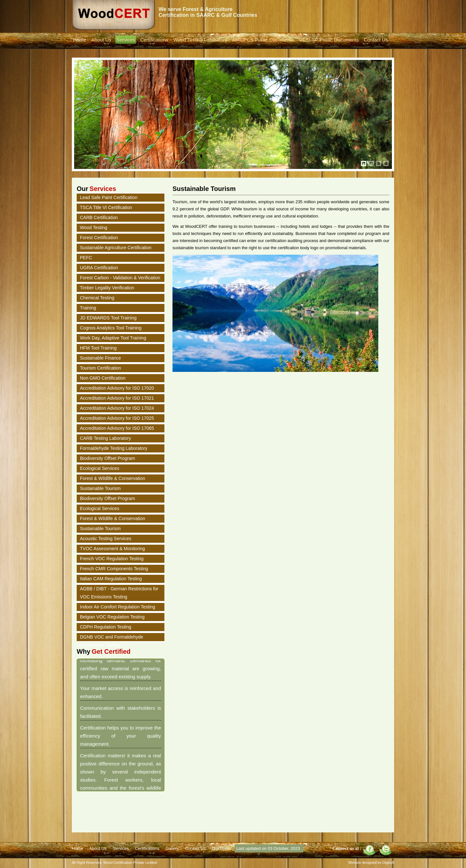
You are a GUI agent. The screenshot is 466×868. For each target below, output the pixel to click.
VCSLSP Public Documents (329, 40)
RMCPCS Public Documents (263, 40)
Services (126, 40)
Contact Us (376, 40)
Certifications (154, 40)
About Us (101, 40)
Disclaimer (222, 848)
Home (80, 40)
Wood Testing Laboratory (200, 40)
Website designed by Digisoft (371, 862)
